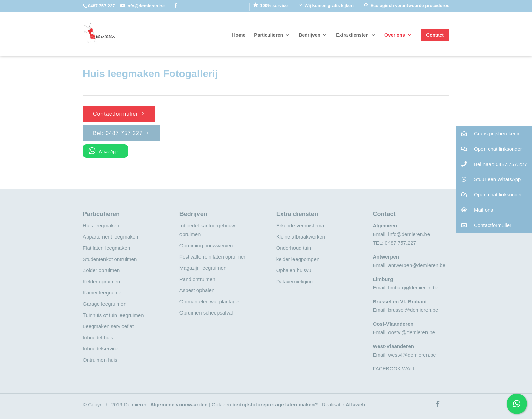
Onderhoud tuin (294, 248)
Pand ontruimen (197, 279)
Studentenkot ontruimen (110, 259)
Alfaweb (356, 405)
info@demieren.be (409, 234)
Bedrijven (309, 35)
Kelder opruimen (101, 281)
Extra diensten (352, 35)
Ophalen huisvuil (295, 270)
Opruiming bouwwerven (206, 245)
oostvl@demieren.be (412, 332)
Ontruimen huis (100, 360)
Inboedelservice (101, 349)
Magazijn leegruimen (203, 268)
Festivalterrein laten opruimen (213, 257)
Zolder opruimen (101, 270)
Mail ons (474, 210)
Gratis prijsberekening (490, 134)
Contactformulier (116, 114)
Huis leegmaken (101, 225)
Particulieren (269, 35)
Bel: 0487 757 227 (118, 133)
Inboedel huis (98, 337)
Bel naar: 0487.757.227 (491, 164)
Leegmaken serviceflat (108, 326)
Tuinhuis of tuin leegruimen (113, 315)
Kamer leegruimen (104, 293)
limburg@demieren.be (413, 288)
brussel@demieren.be (413, 310)
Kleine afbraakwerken (301, 237)
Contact (435, 35)
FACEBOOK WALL (394, 369)
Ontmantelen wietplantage (209, 301)
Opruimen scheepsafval (206, 313)
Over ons (395, 35)
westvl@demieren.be (412, 355)
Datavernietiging (294, 281)
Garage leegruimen (104, 304)
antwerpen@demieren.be (417, 265)
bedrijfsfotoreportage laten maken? (275, 405)
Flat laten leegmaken (106, 248)
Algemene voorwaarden (179, 405)
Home (239, 35)
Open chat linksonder (489, 149)
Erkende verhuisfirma (300, 225)
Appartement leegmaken (110, 237)
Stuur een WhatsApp (488, 179)
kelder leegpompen (298, 259)
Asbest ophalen (197, 290)
